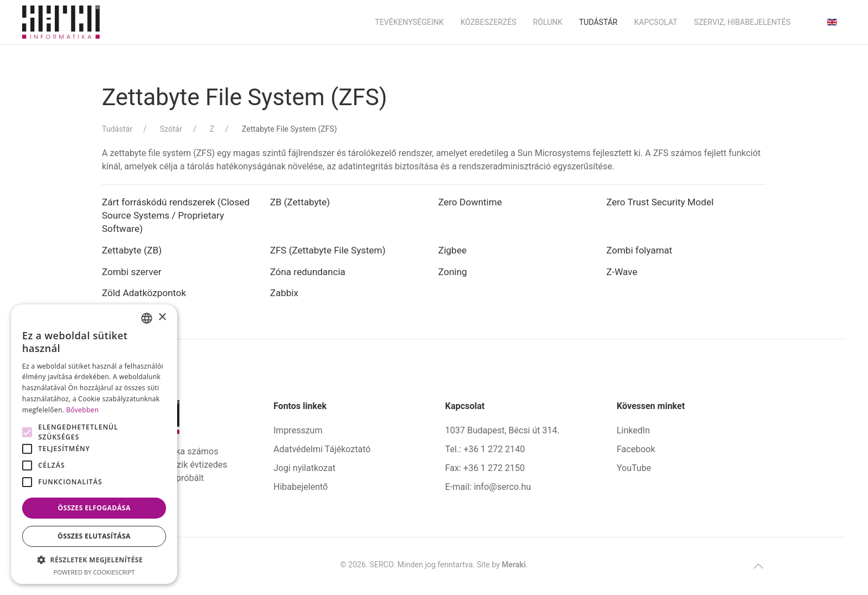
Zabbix (284, 293)
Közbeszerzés (489, 22)
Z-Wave (622, 272)
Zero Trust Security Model (660, 202)
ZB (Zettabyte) (300, 202)
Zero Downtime (470, 202)
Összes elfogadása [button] (94, 508)
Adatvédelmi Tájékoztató (322, 449)
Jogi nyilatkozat (304, 468)
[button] (758, 566)
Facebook (636, 449)
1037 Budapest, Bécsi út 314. (502, 430)
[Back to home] (61, 22)
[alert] (94, 444)
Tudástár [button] (598, 22)
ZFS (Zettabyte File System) (328, 250)
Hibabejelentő (301, 487)
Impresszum (298, 430)
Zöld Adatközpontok (144, 293)
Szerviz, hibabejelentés (742, 22)
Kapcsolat (655, 22)
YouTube (634, 468)
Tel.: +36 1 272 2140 (485, 449)
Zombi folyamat (639, 250)
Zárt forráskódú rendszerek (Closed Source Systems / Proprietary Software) (176, 215)
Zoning (453, 272)
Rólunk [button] (548, 22)
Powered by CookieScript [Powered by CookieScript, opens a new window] (94, 572)
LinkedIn (633, 430)
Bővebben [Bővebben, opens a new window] (82, 410)
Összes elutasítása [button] (94, 536)
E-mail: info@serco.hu (488, 487)
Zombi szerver (131, 272)
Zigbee (453, 250)
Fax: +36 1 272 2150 (485, 468)
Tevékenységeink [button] (409, 22)
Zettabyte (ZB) (132, 250)
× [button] (162, 317)
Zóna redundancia (308, 272)
